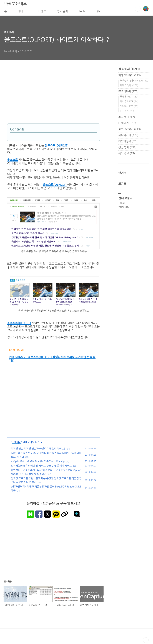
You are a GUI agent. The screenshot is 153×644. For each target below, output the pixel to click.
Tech (82, 12)
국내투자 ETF (129, 98)
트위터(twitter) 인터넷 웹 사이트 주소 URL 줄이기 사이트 (41, 467)
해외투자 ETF (129, 103)
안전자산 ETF (129, 107)
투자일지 (62, 12)
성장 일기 (127, 148)
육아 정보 (127, 154)
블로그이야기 (130, 130)
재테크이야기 (130, 76)
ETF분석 (41, 12)
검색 (138, 10)
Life (98, 12)
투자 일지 (127, 118)
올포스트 (12, 161)
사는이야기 (128, 136)
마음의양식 (127, 142)
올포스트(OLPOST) (57, 147)
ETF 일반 (127, 112)
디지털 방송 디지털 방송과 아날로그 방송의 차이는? (38, 450)
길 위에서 (129, 70)
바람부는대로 (16, 5)
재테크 (22, 12)
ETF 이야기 (128, 92)
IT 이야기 (16, 443)
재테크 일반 (129, 87)
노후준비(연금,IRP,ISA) (134, 82)
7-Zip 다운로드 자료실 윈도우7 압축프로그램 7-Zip (38, 462)
